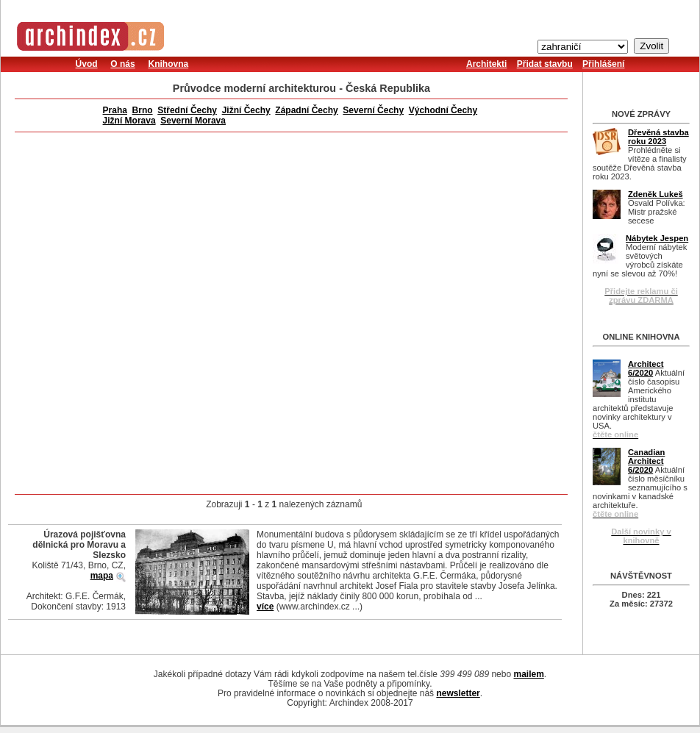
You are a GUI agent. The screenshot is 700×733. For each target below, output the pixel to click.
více (265, 607)
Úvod (87, 64)
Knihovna (168, 64)
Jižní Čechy (246, 110)
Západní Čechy (306, 110)
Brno (143, 110)
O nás (122, 64)
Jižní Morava (129, 121)
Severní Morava (193, 121)
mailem (528, 674)
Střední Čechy (187, 110)
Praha (115, 110)
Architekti (486, 64)
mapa (102, 576)
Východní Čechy (443, 110)
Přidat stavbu (545, 64)
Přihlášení (603, 64)
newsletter (458, 693)
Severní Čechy (373, 110)
